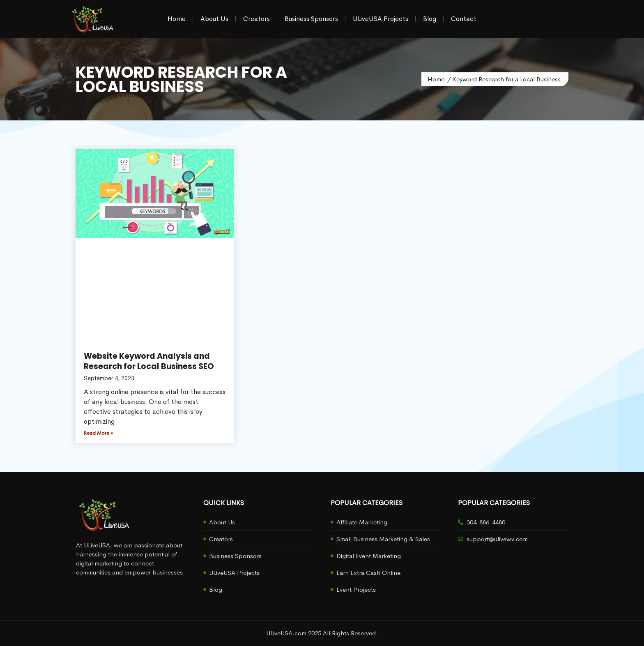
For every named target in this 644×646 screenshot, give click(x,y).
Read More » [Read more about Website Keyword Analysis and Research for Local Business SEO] (98, 433)
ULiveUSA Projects (381, 19)
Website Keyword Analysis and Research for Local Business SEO (149, 361)
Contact (464, 19)
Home (177, 19)
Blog (430, 19)
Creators (256, 19)
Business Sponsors (311, 19)
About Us (214, 19)
